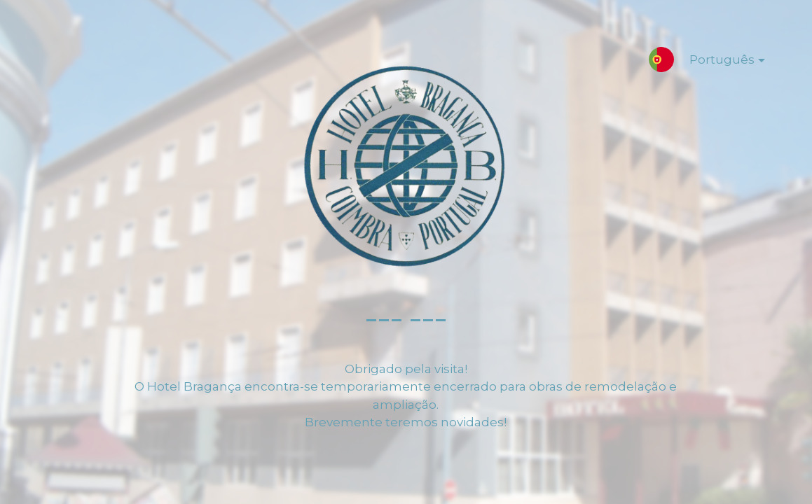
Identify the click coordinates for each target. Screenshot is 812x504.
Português (716, 62)
